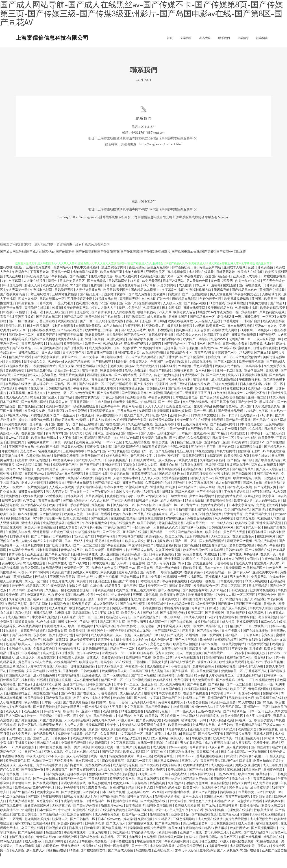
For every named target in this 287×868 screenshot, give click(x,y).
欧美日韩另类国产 (116, 301)
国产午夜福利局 (103, 502)
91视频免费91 (163, 552)
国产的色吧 (178, 440)
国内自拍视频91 (69, 659)
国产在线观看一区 (92, 395)
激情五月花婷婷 (158, 278)
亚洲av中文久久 (266, 336)
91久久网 (165, 323)
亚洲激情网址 (23, 588)
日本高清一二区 (223, 449)
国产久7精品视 (255, 610)
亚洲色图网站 (86, 377)
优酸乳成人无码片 (140, 641)
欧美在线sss (249, 426)
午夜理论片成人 (55, 637)
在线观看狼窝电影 (215, 556)
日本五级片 (168, 377)
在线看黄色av (194, 583)
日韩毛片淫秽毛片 (119, 395)
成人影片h (174, 745)
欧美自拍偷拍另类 (266, 771)
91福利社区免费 (137, 498)
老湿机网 (74, 534)
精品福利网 (158, 794)
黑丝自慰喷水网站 (114, 278)
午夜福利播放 (114, 498)
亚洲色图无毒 (250, 749)
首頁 (170, 38)
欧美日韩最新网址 (201, 606)
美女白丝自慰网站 (202, 507)
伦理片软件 (160, 426)
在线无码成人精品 (141, 561)
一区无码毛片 (64, 314)
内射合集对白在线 (248, 292)
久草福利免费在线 (22, 561)
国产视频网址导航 (173, 623)
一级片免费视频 (36, 498)
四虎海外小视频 (250, 704)
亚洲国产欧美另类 (127, 363)
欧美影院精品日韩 (219, 583)
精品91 (277, 758)
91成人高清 (277, 408)
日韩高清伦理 (95, 834)
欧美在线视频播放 (181, 332)
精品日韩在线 (273, 848)
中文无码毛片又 (120, 390)
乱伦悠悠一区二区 (61, 404)
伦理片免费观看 (155, 839)
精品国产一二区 (241, 637)
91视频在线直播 (17, 377)
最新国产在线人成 (101, 740)
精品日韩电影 (10, 664)
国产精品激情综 (51, 525)
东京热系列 (23, 623)
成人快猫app (167, 471)
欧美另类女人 (131, 623)
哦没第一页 (53, 529)
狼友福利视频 (28, 525)
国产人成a (148, 444)
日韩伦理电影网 (11, 296)
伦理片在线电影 (102, 287)
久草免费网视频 (208, 682)
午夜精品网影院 (16, 615)
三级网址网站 (214, 807)
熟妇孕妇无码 (254, 381)
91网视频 (185, 377)
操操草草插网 (95, 736)
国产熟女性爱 (248, 413)
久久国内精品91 (88, 762)
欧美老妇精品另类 (273, 319)
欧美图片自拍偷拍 (70, 834)
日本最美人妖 (59, 413)
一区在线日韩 (258, 762)
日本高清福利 (20, 547)
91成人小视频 (153, 570)
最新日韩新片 (98, 610)
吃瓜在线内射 (242, 789)
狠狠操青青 (201, 390)
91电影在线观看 (35, 574)
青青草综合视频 (33, 354)
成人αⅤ (143, 655)
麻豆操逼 (82, 646)
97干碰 (38, 529)
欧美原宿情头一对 (226, 749)
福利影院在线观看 (34, 691)
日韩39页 (190, 745)
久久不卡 (198, 525)
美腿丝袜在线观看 (80, 493)
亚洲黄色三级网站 (89, 453)
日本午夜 (254, 444)
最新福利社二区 (118, 368)
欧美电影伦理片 (100, 794)
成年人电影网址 (117, 467)
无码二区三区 (221, 547)
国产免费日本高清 (59, 709)
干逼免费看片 (59, 570)
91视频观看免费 (216, 857)
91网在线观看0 (41, 426)
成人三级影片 (272, 776)
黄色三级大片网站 (143, 601)
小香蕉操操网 (181, 677)
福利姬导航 (184, 341)
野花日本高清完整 (171, 534)
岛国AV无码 (91, 664)
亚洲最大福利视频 (255, 386)
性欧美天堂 (244, 574)
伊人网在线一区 (124, 516)
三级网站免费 (185, 502)
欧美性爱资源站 (78, 601)
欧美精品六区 (149, 287)
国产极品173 (76, 700)
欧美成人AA (130, 736)
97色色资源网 (85, 404)
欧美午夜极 (8, 525)
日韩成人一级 (264, 695)
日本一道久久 (214, 579)
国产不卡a (196, 780)
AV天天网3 (20, 341)
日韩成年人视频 (147, 511)
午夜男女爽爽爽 (160, 408)
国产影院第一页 (183, 682)
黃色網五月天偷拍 (199, 484)
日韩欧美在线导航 (33, 641)
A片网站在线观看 (188, 668)
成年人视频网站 (169, 601)
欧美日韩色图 (168, 843)
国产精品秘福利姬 (190, 543)
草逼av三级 (144, 767)
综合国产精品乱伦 (218, 287)
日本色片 (185, 444)
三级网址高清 (215, 475)
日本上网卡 (201, 296)
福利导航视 (228, 803)
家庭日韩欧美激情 (261, 278)
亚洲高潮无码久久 (103, 422)
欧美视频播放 (119, 610)
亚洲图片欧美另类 (72, 386)
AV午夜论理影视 (274, 462)
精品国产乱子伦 (217, 637)
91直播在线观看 (192, 475)
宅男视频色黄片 (38, 453)
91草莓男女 (246, 803)
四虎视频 (245, 771)
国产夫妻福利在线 (258, 561)
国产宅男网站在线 (144, 686)
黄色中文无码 (12, 574)
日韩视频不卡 (61, 749)
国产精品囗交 (171, 709)
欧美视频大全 (247, 740)
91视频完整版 (205, 462)
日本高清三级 (139, 682)
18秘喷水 (59, 489)
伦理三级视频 (160, 825)
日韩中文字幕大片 (140, 807)
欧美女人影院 (188, 471)
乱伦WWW (219, 350)
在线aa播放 (277, 588)
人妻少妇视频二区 (222, 686)
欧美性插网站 (250, 816)
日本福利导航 (18, 350)
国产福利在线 (147, 516)
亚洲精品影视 (192, 480)
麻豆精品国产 (188, 498)
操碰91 (23, 431)
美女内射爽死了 (57, 780)
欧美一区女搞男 (266, 489)
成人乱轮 (91, 807)
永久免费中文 (224, 529)
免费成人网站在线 (86, 583)
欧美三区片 (32, 722)
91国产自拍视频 (107, 588)
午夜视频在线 (22, 718)
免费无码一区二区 (77, 579)
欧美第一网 (93, 354)
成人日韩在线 (157, 327)
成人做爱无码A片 (106, 615)
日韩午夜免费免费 (150, 740)
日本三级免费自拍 (167, 771)
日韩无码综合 (178, 812)
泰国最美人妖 (256, 664)
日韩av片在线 (73, 807)
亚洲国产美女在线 (22, 458)
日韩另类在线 (65, 431)
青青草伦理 (202, 363)
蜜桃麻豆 (245, 359)
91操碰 (48, 650)
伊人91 (70, 762)
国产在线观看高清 (13, 305)
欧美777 (234, 386)
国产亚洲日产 (28, 740)
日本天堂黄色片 (74, 363)
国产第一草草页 (159, 574)
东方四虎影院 (165, 664)
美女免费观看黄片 (196, 834)
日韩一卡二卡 (228, 426)
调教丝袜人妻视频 (104, 399)
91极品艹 (93, 462)
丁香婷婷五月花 (257, 682)
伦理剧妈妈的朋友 (168, 807)
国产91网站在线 (126, 386)
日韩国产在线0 (133, 493)
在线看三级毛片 (244, 547)
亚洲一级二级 (257, 408)
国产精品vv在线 (196, 314)
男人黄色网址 (240, 588)
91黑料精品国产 (255, 579)
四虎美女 (21, 471)
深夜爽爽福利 (275, 812)
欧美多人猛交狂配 (138, 552)
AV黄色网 (275, 579)
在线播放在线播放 (18, 395)
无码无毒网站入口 (85, 623)
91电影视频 (63, 623)
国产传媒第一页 (33, 780)
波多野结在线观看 (207, 632)
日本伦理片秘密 (38, 336)
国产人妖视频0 (228, 861)
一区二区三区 (246, 606)
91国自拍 (189, 570)
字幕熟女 (129, 475)
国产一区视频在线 (195, 305)
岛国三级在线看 (33, 839)
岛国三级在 (54, 843)
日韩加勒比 (71, 682)
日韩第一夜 (36, 323)
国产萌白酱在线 (149, 700)
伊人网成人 (190, 727)
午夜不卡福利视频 (138, 691)
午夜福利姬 (81, 399)
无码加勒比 (17, 749)
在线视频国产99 (66, 673)
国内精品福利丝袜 (172, 484)
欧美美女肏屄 (95, 561)
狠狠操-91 (174, 727)
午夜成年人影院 (261, 619)
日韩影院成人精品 (128, 570)
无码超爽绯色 (62, 816)
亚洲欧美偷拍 (137, 408)
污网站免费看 (179, 458)
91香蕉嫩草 (231, 332)
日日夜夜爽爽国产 (116, 471)
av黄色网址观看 (177, 372)
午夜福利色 (20, 283)
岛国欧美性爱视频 (190, 857)
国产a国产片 (128, 314)
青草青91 (198, 619)
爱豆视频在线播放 (153, 736)
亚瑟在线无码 (236, 623)
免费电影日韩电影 (103, 296)
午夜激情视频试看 (150, 852)
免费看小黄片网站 (266, 754)
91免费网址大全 (151, 359)
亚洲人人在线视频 (34, 493)
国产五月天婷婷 (45, 718)
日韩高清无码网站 (221, 538)
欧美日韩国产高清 (100, 363)
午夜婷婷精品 (31, 664)
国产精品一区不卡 (211, 745)
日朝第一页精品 (63, 453)
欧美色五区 (229, 848)
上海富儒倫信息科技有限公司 (52, 38)
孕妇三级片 (136, 507)
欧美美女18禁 (163, 668)
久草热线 (97, 597)
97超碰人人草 (225, 606)
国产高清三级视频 (140, 821)
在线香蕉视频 (18, 440)
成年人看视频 (71, 480)
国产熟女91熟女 (251, 650)
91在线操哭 (54, 354)
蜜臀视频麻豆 (175, 529)
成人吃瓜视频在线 (224, 390)
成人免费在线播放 (210, 830)
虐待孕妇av (225, 736)
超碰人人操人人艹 (104, 319)
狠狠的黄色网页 (180, 597)
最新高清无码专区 (119, 628)
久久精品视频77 (199, 449)
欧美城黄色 (93, 341)
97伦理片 (83, 431)
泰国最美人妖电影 (18, 686)
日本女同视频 (172, 319)
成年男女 (135, 848)
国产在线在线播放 (256, 641)
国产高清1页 (100, 529)
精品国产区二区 (112, 691)
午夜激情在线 (192, 839)
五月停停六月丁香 (204, 458)
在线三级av (178, 395)
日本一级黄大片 (185, 722)
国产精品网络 (114, 440)
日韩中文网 (45, 314)
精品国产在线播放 (43, 350)
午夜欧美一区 (135, 677)
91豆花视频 (17, 404)
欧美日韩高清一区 (134, 565)
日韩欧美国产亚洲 (99, 695)
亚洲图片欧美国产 (264, 310)
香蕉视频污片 (116, 561)
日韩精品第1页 (29, 363)
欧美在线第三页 (112, 283)
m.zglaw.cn (91, 228)
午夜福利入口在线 (18, 543)
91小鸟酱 (149, 296)
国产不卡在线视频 (209, 502)
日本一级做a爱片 (125, 359)
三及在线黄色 (127, 422)
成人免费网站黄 (162, 650)
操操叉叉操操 (25, 632)
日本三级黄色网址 (225, 363)
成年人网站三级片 (212, 498)
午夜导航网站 (226, 462)
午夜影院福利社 (250, 390)
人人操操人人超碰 (208, 332)
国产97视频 (209, 655)
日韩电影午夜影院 (266, 359)
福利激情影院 (136, 327)
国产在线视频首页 (146, 628)
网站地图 (240, 262)
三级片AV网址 (226, 785)
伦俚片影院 (137, 278)
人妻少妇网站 (167, 296)
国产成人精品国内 (256, 843)
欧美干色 (18, 597)
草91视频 (233, 780)
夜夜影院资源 (116, 507)
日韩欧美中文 (168, 610)
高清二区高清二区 (234, 597)
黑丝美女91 (236, 404)
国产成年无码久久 (88, 471)
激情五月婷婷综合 (155, 458)
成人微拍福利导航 (162, 857)
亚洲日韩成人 (179, 426)
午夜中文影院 (127, 637)
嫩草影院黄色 (269, 740)
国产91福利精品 (235, 722)
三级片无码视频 (149, 789)
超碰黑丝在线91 (139, 803)
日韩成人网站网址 (144, 471)
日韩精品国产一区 (22, 390)
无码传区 (179, 493)
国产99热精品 (262, 502)
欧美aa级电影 (177, 780)
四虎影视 (272, 381)
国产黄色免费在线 (190, 565)
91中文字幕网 (12, 292)
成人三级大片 (26, 668)
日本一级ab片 (192, 807)
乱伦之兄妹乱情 (266, 552)
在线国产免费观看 (196, 704)
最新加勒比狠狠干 (159, 722)
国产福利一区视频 (194, 538)
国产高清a (259, 520)
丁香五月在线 (46, 332)
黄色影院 (123, 462)
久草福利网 (17, 610)
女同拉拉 (253, 570)
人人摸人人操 (173, 314)
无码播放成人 (103, 570)
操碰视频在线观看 (86, 417)
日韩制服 (140, 673)
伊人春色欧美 (121, 606)
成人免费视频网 (100, 359)
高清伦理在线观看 (37, 319)
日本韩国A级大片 (88, 771)
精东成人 (8, 668)
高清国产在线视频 (135, 543)
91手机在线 (142, 525)
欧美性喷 (12, 507)
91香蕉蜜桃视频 (247, 319)
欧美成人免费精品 (228, 377)
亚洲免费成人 (71, 857)
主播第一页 (111, 341)
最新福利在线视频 (180, 336)
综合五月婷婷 (82, 615)
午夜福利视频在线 (175, 592)
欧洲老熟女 (238, 444)
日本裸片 (75, 839)
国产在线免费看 (11, 816)
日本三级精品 (258, 597)
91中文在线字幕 (62, 471)
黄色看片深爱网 (222, 292)
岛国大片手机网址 (129, 502)
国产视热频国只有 (113, 435)
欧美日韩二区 (155, 727)
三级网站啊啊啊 (74, 462)
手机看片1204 (25, 754)
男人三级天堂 (55, 323)
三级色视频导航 (184, 830)
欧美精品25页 (135, 780)
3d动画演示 (181, 718)
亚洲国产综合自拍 (274, 861)
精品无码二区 (36, 597)
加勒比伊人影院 (186, 861)
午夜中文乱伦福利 (87, 278)
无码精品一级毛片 (139, 771)
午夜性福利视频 (13, 767)
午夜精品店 (60, 287)
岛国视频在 (144, 861)
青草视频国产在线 (131, 547)
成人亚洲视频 (110, 565)
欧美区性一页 (158, 597)
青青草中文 (106, 650)
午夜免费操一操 (228, 323)
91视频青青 (234, 610)
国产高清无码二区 (167, 641)
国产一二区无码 (11, 830)
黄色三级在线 (219, 700)
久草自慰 (217, 561)
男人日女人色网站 (156, 749)
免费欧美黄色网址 (66, 475)
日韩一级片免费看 (235, 354)
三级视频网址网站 (43, 377)
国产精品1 (277, 314)
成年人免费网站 (172, 511)
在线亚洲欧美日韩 (201, 440)
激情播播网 (173, 570)
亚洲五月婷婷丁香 (168, 435)
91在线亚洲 (124, 673)
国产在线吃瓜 (97, 292)
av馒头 (23, 583)
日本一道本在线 (231, 565)
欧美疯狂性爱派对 (196, 776)
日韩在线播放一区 (52, 310)
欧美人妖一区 (180, 749)
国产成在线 (141, 390)
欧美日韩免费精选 (237, 310)
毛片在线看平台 (129, 296)
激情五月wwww (112, 816)
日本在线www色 (110, 830)
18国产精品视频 (250, 848)
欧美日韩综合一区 (206, 597)
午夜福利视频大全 (95, 534)
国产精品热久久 (275, 458)
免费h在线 (185, 686)
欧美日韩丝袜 (59, 516)
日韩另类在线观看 (15, 435)
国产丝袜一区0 (126, 700)
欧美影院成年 (157, 615)
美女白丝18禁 (247, 449)
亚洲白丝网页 (15, 453)
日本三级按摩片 (105, 727)
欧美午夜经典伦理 (71, 350)
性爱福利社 (248, 628)
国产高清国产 (79, 287)
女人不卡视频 (68, 449)
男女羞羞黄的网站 (95, 798)
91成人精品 (217, 731)
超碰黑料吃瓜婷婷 (37, 830)
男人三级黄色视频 (189, 664)
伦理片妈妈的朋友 (144, 610)
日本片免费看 (151, 588)
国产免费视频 (55, 785)
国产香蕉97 (267, 345)
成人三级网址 (258, 623)
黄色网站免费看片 (171, 713)
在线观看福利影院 (169, 556)
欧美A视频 (32, 713)
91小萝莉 (266, 426)
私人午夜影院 (180, 525)
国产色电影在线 (250, 296)
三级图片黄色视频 (146, 606)
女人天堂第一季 (17, 301)
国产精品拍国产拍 (112, 807)
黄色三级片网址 (135, 597)
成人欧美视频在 (102, 646)
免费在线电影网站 (123, 655)
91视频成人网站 (17, 426)
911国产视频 (79, 296)
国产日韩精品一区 (83, 830)
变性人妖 (85, 727)
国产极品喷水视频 (141, 350)
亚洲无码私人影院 (49, 695)
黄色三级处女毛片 (143, 467)
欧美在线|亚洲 (68, 332)
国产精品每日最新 (31, 843)
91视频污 (170, 588)
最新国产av (69, 368)
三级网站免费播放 (65, 305)
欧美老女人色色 (185, 323)
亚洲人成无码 (54, 762)
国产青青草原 (101, 323)
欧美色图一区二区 (74, 655)
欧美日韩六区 (95, 444)
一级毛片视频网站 (191, 588)
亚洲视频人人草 (217, 588)
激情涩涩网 (215, 467)
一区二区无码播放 (13, 807)
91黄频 (57, 319)
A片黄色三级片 (62, 543)
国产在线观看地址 (46, 794)
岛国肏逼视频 (268, 628)
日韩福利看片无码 (201, 785)
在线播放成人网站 (225, 341)
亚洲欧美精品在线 (74, 794)
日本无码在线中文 (111, 677)
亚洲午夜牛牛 (111, 417)
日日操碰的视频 (60, 691)
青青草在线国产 (49, 511)
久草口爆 (30, 511)
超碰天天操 (57, 493)
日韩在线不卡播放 (13, 323)
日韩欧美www (35, 484)
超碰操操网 (162, 422)
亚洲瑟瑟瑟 (41, 543)
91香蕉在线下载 (234, 399)
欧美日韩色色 (220, 789)
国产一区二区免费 (239, 695)
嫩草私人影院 (128, 583)
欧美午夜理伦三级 (252, 372)
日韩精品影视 (43, 623)
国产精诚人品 (132, 480)
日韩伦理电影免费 (251, 677)
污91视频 (246, 363)
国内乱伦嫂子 (174, 404)
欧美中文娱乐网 (48, 803)
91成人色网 (126, 731)
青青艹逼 (193, 516)
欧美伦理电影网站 (77, 319)
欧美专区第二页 (273, 816)
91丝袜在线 (228, 359)
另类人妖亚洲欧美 (248, 776)
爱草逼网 (160, 305)
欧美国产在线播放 (80, 489)
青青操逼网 (99, 390)
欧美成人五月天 (111, 718)
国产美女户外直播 (86, 816)
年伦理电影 (10, 462)
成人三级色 (123, 646)
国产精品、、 (234, 646)
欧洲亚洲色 (96, 641)
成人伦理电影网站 (80, 520)
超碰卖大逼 (160, 525)
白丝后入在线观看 (111, 780)
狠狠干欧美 (90, 381)
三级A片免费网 (81, 570)
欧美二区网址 (175, 547)
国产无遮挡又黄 (266, 498)
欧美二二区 (196, 623)
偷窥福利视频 (220, 794)
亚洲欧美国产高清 (269, 534)
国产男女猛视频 (26, 731)
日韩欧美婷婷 (46, 345)
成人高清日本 (160, 682)
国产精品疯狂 (102, 372)
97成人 (225, 852)
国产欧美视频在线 (153, 812)
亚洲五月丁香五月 (198, 404)
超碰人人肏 (33, 296)
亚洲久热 (270, 615)
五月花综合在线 (48, 812)
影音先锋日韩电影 (95, 659)
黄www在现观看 (17, 449)
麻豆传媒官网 (220, 659)
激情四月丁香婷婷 (216, 345)
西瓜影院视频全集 (100, 386)
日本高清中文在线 (204, 426)
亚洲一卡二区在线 (229, 381)
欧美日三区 (238, 700)
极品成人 (41, 588)
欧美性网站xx (240, 839)
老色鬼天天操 (239, 798)
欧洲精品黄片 (79, 619)
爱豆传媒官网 (47, 668)
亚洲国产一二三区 (256, 718)
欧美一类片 (73, 758)
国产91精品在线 (23, 803)
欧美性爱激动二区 (179, 417)
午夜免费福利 (57, 597)
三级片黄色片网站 (196, 435)
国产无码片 (119, 574)
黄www (63, 390)
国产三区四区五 (226, 372)
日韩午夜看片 (155, 745)
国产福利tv (90, 803)
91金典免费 (68, 628)
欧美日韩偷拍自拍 (219, 511)
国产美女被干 (150, 583)
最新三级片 (185, 462)
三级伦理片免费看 (39, 278)
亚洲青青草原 (234, 525)
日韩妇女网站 (52, 722)
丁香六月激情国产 (117, 538)
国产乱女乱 (26, 695)
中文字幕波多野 (170, 704)
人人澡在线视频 (124, 323)
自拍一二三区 (159, 785)
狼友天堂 (49, 664)
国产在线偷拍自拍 (93, 861)
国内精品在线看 (48, 754)
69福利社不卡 (256, 404)
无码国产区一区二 (242, 350)
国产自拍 (214, 354)
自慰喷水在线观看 (250, 812)
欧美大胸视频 (156, 780)
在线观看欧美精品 (89, 336)
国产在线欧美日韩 (34, 570)
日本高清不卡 (252, 377)
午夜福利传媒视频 (95, 852)
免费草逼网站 (37, 606)
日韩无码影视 (98, 843)
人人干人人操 (74, 736)
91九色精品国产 (30, 650)
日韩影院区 (55, 422)
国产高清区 (192, 556)
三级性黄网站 (178, 507)
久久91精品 (219, 601)
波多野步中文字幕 (131, 727)
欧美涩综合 (213, 543)
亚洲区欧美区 (156, 283)
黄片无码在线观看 (28, 700)
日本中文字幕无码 (242, 516)
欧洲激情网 (172, 731)
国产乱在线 (86, 588)
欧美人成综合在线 (76, 529)
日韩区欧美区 (10, 691)
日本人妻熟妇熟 (251, 395)
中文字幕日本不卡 (224, 704)
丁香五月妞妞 (40, 283)
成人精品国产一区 (146, 646)
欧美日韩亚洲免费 (223, 713)
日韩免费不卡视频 (161, 345)
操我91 (53, 292)
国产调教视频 (71, 803)
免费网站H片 (63, 278)
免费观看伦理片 (204, 677)
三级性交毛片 (167, 444)
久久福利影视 (105, 637)
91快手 (269, 354)
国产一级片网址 (170, 413)
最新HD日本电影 (141, 664)
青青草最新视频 (194, 467)
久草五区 (253, 646)
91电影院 (28, 821)
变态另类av (28, 462)
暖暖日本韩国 (258, 543)
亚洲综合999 (267, 606)
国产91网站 (177, 449)
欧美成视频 (276, 520)
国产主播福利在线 (140, 834)
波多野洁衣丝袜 (204, 736)
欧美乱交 (150, 480)
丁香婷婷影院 (224, 574)
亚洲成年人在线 (20, 659)
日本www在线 (177, 758)
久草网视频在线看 (249, 458)
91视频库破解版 (195, 700)
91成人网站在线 (256, 592)
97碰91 (212, 628)
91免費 (143, 785)
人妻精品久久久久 (166, 538)
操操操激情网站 (150, 314)
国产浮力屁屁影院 (200, 574)
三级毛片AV (190, 771)
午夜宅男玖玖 (173, 637)
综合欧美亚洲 (206, 615)
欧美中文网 (246, 785)
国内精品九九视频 (144, 301)
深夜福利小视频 (250, 767)
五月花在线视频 (198, 547)
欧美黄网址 (191, 798)
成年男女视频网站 (126, 413)
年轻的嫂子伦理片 (144, 843)
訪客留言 (262, 38)
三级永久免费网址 (225, 395)
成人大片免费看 (227, 440)
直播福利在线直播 (224, 296)
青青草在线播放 (13, 467)
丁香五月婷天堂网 (237, 502)
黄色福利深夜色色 (127, 458)
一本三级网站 (171, 628)
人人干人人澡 (154, 417)
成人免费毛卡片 (203, 691)
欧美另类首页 (264, 731)
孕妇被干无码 (249, 825)
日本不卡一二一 (33, 785)
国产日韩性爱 (169, 368)
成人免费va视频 (222, 776)
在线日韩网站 (266, 547)
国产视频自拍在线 (204, 825)
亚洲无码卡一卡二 (115, 664)
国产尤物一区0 (172, 287)
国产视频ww (130, 444)
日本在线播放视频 (273, 287)
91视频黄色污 (265, 691)
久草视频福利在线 (88, 543)
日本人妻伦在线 (54, 700)
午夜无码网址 (134, 336)
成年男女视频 (246, 529)
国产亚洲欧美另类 (134, 404)
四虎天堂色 (23, 789)
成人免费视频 (10, 785)
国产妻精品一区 (135, 345)
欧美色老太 (278, 762)
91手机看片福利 (180, 390)
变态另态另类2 (161, 655)
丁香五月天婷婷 (123, 511)
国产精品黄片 (214, 664)
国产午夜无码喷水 (58, 565)
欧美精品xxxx (228, 825)
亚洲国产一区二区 (171, 516)
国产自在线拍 (22, 646)
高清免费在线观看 (122, 767)
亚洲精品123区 (225, 812)
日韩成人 (93, 668)
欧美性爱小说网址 (162, 431)
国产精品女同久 (208, 641)
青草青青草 (198, 758)
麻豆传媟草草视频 (83, 650)
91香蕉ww (56, 372)
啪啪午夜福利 (147, 323)
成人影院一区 (158, 632)
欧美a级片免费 (35, 422)
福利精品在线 (57, 861)
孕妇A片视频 (89, 632)
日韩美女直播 (25, 314)
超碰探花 (113, 444)
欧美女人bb (121, 794)
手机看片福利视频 (177, 619)
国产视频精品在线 (248, 736)
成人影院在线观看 (201, 283)
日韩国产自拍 (251, 332)
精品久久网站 (241, 794)
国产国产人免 (216, 386)
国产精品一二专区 (163, 543)
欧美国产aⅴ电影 (180, 736)
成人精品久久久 (131, 704)
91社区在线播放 (273, 825)
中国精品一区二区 (64, 395)
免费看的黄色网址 (226, 417)
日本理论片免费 (149, 592)
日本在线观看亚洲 (46, 655)
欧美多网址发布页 (237, 467)
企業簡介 (186, 38)
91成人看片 (216, 758)
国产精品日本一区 (203, 327)
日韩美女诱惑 (12, 511)
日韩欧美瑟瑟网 (69, 718)
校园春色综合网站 (126, 812)
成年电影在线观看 (86, 283)
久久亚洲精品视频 (140, 435)
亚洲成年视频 (111, 475)
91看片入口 (145, 798)
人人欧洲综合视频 (77, 731)
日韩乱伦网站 (209, 848)
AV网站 (158, 803)
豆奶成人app (272, 736)
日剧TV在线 (33, 762)
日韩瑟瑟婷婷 (226, 283)
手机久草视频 (274, 673)
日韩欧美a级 (235, 561)
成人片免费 (246, 834)
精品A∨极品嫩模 (216, 839)
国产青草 (178, 574)
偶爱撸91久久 (207, 673)
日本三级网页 (10, 413)
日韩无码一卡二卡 (74, 789)
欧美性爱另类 (95, 552)
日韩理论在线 (169, 475)
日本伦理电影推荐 (251, 435)
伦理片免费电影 (130, 319)
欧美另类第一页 (164, 453)
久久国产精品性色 (237, 520)
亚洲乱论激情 (116, 350)
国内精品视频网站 (212, 552)
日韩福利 (268, 749)
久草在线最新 (25, 758)
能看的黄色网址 (42, 431)
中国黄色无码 (115, 641)
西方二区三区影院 (113, 632)
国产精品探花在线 (34, 516)
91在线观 (211, 565)
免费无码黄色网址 (125, 619)
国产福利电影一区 (249, 538)
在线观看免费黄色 (113, 821)
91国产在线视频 (51, 731)
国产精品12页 (74, 327)
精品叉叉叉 (113, 597)
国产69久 (108, 462)
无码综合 (107, 673)
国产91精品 (219, 444)
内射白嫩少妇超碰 (167, 386)
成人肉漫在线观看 (268, 511)
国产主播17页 (61, 435)
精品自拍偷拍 (46, 390)
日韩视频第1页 (136, 440)
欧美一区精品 (28, 736)
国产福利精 (216, 695)
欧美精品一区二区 (135, 825)
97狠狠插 (120, 431)
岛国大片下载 (196, 534)
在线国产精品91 (161, 381)
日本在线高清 (136, 816)
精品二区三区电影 (190, 453)
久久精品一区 (55, 601)
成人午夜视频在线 (217, 754)
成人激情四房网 (158, 677)
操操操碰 (136, 839)
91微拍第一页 (42, 771)
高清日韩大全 (100, 619)
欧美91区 (122, 601)
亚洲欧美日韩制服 (163, 498)
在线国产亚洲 (52, 579)
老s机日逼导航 (84, 547)
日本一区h (256, 722)
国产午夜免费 (197, 695)
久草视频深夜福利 (213, 471)
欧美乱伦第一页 (142, 462)
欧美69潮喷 (167, 686)
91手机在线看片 (112, 327)
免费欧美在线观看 (71, 745)
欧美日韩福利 (147, 534)
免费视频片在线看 (98, 776)
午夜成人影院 (36, 767)
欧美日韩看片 (229, 816)
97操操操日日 (195, 511)
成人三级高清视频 (138, 453)
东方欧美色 (49, 386)
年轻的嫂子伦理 (211, 310)
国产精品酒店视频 (108, 493)
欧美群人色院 (74, 525)
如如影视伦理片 (249, 462)
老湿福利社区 (68, 848)
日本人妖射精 (101, 431)
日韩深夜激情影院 (151, 529)
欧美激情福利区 (233, 727)
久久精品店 (163, 830)
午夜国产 (157, 372)
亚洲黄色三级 (273, 780)
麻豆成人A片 (37, 404)
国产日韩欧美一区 (269, 803)
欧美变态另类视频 (110, 377)
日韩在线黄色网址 (171, 848)
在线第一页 (269, 565)
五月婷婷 (256, 659)
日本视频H (123, 650)
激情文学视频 (79, 597)
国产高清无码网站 (168, 834)
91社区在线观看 (132, 722)
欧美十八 (113, 736)
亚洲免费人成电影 (246, 287)
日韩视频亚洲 (74, 507)
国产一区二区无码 (93, 332)
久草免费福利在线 (158, 493)
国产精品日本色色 (245, 301)
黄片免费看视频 (236, 830)
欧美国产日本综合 (196, 350)
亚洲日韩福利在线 (86, 565)
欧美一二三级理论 (40, 727)
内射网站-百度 (133, 417)
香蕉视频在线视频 (209, 767)
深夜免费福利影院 (100, 458)
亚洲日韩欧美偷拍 (235, 453)
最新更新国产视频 (240, 552)
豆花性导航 (43, 475)
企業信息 (243, 38)
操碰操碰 (130, 830)
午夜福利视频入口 (199, 301)
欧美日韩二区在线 (205, 852)
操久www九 (66, 440)
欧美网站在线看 (170, 480)
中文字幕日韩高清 (123, 754)
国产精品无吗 (112, 762)
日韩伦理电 (17, 682)
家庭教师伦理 (95, 345)
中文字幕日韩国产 (141, 556)
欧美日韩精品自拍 (221, 319)
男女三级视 (14, 372)
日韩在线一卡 (277, 664)
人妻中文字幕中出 (126, 489)
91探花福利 (88, 449)
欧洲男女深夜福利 (80, 825)
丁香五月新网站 (114, 408)
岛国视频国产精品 (46, 704)
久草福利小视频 (91, 538)
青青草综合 (17, 565)
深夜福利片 (249, 323)
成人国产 (247, 417)
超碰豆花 (171, 359)
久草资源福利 (95, 507)
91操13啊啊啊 (40, 583)
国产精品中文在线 (111, 449)
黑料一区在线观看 (117, 857)
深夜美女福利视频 (174, 659)
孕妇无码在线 (120, 484)
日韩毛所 (214, 619)
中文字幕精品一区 (131, 745)
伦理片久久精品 (251, 440)
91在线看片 (10, 641)
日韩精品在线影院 (185, 310)
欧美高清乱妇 (47, 538)
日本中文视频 (99, 574)
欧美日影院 (111, 722)
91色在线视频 (46, 632)
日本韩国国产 (47, 821)
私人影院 (18, 861)
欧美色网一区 (101, 516)
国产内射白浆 (74, 776)
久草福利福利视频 (272, 323)
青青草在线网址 (72, 561)
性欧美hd (261, 637)
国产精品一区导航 (238, 431)
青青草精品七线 (208, 762)
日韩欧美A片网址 (155, 520)
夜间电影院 (252, 507)
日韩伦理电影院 (78, 323)
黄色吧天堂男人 (45, 745)
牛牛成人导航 (101, 413)
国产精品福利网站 (223, 435)
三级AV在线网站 (210, 722)
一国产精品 (90, 718)
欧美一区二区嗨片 (120, 758)
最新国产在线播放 (205, 803)
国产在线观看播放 (76, 713)
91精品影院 (148, 413)
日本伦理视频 (74, 484)
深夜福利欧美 (184, 381)
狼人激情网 (214, 525)
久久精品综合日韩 (182, 615)
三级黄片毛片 (199, 659)
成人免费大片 (36, 861)
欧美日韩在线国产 (59, 417)
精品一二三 (245, 691)
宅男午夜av (82, 709)
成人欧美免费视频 (172, 695)
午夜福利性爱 (201, 749)
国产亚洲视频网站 (264, 839)
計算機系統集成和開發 (115, 228)
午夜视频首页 (194, 287)
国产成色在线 (90, 848)
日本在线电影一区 (100, 700)
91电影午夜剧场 (176, 740)
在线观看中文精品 (214, 798)
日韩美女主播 (158, 673)
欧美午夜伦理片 (169, 467)
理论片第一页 (39, 435)
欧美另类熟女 (34, 709)
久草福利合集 (60, 615)
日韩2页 (168, 502)
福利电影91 (99, 713)
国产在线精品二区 (25, 359)
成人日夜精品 (242, 754)
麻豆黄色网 (223, 489)
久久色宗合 (202, 341)
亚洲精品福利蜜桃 (175, 489)
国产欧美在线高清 (268, 471)
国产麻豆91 (262, 363)
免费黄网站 (259, 588)
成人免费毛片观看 (108, 825)
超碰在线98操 (77, 785)
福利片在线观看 (63, 336)
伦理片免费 (116, 332)
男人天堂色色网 (198, 292)
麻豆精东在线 (58, 574)
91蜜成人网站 (113, 354)
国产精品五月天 (91, 305)
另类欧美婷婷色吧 (242, 709)
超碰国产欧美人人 (18, 655)
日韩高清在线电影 (244, 345)
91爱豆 (35, 408)
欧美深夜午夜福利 (173, 606)
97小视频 (25, 480)
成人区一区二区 (36, 592)
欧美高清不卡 (10, 821)
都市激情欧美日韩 (184, 278)
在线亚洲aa (201, 444)
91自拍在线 (217, 314)
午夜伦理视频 (189, 359)
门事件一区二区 (66, 727)
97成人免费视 (42, 673)
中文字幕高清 (134, 718)
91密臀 (135, 292)
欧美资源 (256, 354)
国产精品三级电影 (85, 435)
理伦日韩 (259, 431)
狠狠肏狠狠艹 (99, 785)
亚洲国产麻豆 (217, 709)
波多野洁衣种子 (238, 475)
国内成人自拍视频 (89, 440)
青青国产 (207, 771)
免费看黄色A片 (147, 377)
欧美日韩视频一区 (240, 731)
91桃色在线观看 (268, 852)
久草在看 (197, 821)
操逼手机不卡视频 (223, 413)
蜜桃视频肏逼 (177, 283)
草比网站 (160, 332)
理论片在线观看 (167, 754)
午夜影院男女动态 (247, 305)
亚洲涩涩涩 (35, 565)
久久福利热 (141, 650)
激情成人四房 (31, 534)
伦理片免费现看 (136, 381)
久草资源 (150, 848)
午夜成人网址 (277, 431)
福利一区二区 (274, 395)
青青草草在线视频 (238, 807)
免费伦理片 (182, 691)
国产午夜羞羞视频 (114, 556)
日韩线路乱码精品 (249, 686)
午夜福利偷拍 (157, 762)
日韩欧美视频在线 (144, 484)
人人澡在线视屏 (35, 292)
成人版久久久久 (17, 408)
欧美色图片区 (15, 606)
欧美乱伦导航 (61, 583)
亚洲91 (237, 843)
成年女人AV (242, 583)
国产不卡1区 (112, 543)
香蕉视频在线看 (75, 843)
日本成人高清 (51, 363)
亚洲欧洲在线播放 (85, 821)
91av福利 (200, 686)
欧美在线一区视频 (203, 592)
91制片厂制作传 (159, 310)
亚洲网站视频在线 (263, 601)
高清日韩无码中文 (132, 310)
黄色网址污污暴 (186, 650)
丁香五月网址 (80, 413)
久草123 (191, 848)
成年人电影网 (134, 283)
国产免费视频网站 (248, 368)
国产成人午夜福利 (235, 619)
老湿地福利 (225, 327)
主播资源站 (207, 861)
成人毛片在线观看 (259, 727)
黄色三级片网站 (210, 278)
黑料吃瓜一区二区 (22, 345)
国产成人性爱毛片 (183, 673)
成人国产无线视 (172, 646)
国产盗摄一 (226, 615)
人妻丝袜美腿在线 (89, 301)
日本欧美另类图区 (73, 292)
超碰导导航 (273, 493)
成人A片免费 (58, 619)
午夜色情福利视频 (274, 570)
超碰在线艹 (254, 673)
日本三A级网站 (174, 292)
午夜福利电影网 (41, 301)
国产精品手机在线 (168, 350)
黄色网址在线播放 (52, 520)
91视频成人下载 (269, 529)
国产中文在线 (150, 776)
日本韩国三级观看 (98, 525)
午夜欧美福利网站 (177, 852)
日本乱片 (270, 440)
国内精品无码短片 (128, 749)
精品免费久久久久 (189, 345)
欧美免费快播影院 (52, 740)
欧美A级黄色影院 (18, 771)
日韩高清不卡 (185, 767)
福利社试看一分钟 (194, 731)
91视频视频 (152, 502)
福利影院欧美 (98, 655)
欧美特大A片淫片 (223, 740)
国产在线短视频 (181, 632)
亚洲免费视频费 (248, 632)
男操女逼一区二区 (67, 381)
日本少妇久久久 (35, 372)
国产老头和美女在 (149, 731)
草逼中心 (161, 821)
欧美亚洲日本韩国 (208, 399)
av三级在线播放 (201, 372)
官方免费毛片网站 (229, 718)
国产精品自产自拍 (196, 789)
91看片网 (56, 552)
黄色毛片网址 (39, 615)
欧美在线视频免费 (123, 534)
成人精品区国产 (19, 628)
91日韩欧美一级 (69, 664)
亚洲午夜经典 (95, 350)
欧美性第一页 (214, 610)
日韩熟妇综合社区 (179, 363)
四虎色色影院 (138, 431)
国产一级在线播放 (46, 789)
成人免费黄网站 (238, 758)
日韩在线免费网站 (40, 381)
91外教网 (246, 341)
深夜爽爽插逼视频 (132, 399)
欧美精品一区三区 (114, 848)
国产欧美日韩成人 (26, 386)
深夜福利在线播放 (182, 762)
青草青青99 (54, 444)
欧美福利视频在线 (155, 449)
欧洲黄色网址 (164, 767)
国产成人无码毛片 (134, 341)
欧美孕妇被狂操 (93, 467)
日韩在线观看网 (195, 319)
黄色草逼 (24, 673)
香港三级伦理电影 (139, 332)
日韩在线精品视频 (58, 399)
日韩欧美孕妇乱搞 (160, 816)
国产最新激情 (165, 462)
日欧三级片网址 (212, 646)
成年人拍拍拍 (113, 336)
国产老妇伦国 (242, 484)
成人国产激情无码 (137, 426)
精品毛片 (92, 745)
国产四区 (34, 807)
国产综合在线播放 (210, 520)
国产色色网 (227, 458)
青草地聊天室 (22, 794)
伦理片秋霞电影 (33, 556)
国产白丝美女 (260, 758)
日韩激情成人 (80, 390)
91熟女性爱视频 (258, 655)
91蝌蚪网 (192, 646)
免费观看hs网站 (51, 736)
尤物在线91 (8, 399)
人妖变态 (155, 354)
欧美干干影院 (119, 713)
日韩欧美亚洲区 (103, 601)
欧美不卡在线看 (11, 319)
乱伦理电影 (115, 552)
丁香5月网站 (197, 354)
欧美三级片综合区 (13, 677)
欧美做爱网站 (31, 579)
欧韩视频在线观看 (232, 673)
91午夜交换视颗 (60, 606)
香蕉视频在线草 (226, 650)
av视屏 (200, 336)
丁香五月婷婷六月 (217, 480)
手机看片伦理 (80, 516)
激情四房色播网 (197, 794)
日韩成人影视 (263, 745)
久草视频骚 (176, 794)
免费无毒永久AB (104, 731)
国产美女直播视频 (83, 780)
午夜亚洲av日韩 (193, 386)
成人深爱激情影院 (242, 857)
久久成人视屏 (100, 511)
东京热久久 (269, 632)
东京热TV (257, 453)
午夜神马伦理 (106, 547)
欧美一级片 (99, 767)
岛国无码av (51, 857)
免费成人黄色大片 (104, 579)
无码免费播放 (64, 771)
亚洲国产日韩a (74, 695)
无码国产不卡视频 (249, 615)
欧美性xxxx (23, 798)
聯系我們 (224, 38)
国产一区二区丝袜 (22, 332)
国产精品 (66, 408)
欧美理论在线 (89, 673)
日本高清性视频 (97, 484)
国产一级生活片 (65, 426)
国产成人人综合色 (269, 480)
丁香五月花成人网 (62, 592)
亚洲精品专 (212, 453)
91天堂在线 (247, 713)
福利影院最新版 (48, 561)
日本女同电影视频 (28, 857)
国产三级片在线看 (239, 745)
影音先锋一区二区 (221, 368)
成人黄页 (159, 758)
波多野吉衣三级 (194, 709)
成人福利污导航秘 (126, 776)
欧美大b (30, 538)
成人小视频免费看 (86, 691)
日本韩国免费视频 (50, 758)
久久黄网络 (108, 745)
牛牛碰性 (64, 821)
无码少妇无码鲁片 (143, 713)
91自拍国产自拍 (213, 668)
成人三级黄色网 (11, 592)
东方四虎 (268, 646)
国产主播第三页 (38, 749)
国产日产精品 (41, 547)
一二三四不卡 (235, 664)
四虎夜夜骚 (178, 785)
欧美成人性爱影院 (188, 816)
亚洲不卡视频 (91, 722)
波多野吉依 (60, 830)
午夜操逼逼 (140, 794)
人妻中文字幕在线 (40, 677)
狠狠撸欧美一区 (232, 682)
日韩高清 (231, 767)
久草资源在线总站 (268, 417)
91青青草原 (152, 319)
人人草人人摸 (151, 489)
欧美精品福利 (163, 691)
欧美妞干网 (85, 592)
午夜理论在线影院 (31, 399)
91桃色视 (54, 682)
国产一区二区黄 (186, 552)
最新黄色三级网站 (37, 816)
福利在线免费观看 (18, 529)
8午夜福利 (251, 565)
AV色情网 (133, 449)
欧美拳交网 (77, 641)
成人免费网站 (22, 745)
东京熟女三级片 (45, 646)
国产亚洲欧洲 (215, 623)
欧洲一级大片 (194, 637)
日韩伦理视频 (64, 301)
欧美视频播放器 (54, 534)
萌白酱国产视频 (136, 354)
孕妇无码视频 (39, 471)
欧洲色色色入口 (203, 718)
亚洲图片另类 (199, 740)
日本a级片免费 (84, 606)
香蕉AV (262, 556)
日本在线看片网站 (230, 592)
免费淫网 (145, 422)
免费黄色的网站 (113, 668)
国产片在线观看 (108, 404)
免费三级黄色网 (45, 659)
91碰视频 (156, 404)
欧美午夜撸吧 (215, 780)
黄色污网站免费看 (230, 507)
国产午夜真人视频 (240, 498)
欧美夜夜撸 (109, 583)
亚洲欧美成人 (164, 861)
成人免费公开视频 (266, 794)
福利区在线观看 (267, 834)
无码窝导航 (222, 301)
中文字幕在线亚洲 (201, 493)
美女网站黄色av (226, 771)
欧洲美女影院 (58, 641)
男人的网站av (15, 727)
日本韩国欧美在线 (108, 520)
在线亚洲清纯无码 (211, 431)
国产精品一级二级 (240, 471)
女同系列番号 (205, 381)
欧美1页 (74, 852)
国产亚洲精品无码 (231, 422)
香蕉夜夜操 (66, 377)
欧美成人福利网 (127, 287)
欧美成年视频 (123, 709)
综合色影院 (25, 475)
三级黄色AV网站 (73, 458)
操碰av (130, 377)
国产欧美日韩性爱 (25, 825)
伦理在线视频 (77, 740)
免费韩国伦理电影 (74, 754)
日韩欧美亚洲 (238, 601)
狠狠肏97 (150, 704)
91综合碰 (121, 372)
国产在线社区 (87, 704)
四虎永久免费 (28, 310)
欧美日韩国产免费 (139, 668)
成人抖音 (228, 632)
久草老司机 (112, 480)
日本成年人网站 (194, 628)
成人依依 (185, 296)
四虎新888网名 (56, 852)
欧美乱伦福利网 (44, 834)
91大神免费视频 (68, 798)
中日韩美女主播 (209, 570)
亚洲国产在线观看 (272, 301)
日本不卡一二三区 (127, 695)
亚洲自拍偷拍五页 (18, 704)
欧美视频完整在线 (269, 709)
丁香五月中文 (80, 502)
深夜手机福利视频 (123, 785)
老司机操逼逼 (77, 610)
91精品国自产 (252, 780)
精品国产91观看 (20, 368)
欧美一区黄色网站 (81, 637)
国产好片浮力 (73, 444)
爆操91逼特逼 (182, 422)
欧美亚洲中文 (82, 749)
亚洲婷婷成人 (92, 686)
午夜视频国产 (104, 749)
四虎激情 (174, 305)
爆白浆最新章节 (113, 771)
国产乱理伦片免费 (181, 399)
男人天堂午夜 (179, 821)
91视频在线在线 (106, 310)
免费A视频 (145, 830)
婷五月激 (189, 641)
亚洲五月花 (149, 695)
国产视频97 (35, 610)
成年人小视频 (101, 709)
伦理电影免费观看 (67, 467)
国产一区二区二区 (86, 556)
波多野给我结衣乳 (89, 498)
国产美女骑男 (137, 632)
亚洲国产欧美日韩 (63, 588)
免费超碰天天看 (268, 516)
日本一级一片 (92, 480)
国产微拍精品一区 (52, 825)
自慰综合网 (103, 489)
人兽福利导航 (272, 305)
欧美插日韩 (71, 722)
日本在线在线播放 (43, 341)
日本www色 (277, 637)
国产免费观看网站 (195, 601)
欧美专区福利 (171, 776)
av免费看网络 (152, 292)
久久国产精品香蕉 (78, 372)
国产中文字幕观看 (47, 368)
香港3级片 (159, 390)
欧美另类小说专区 (43, 440)
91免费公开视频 (197, 713)
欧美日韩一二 (216, 336)
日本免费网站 (62, 547)
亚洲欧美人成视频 (72, 668)
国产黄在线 (145, 579)
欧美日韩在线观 (94, 758)
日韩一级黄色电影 (168, 579)
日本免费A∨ (263, 341)
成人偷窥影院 (260, 798)
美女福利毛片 (264, 668)
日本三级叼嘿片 (39, 305)
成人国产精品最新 (22, 812)
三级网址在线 (253, 493)
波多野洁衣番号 (115, 305)
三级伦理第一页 (150, 637)
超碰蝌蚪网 (36, 601)
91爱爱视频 (54, 507)
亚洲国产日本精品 (122, 798)
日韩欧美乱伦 (119, 843)
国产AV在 (68, 704)
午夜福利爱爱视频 (169, 798)
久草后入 (146, 386)
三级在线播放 (130, 588)
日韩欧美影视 (193, 579)
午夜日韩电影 (52, 807)
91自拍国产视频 (48, 458)
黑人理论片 (41, 395)
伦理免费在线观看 (239, 821)
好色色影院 (143, 758)
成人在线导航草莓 (228, 493)
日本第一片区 (51, 713)
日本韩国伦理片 (191, 610)
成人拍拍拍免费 (45, 686)
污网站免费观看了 (214, 516)
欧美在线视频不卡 (109, 426)
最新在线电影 (126, 740)
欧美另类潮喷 (274, 659)
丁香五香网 (137, 574)
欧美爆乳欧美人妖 (115, 682)
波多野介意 (66, 646)
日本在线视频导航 (240, 336)
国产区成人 (50, 408)
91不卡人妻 (56, 767)
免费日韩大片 (139, 372)
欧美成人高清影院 (55, 296)
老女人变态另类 (57, 502)
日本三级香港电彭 (158, 718)
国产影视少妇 (144, 395)
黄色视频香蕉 (15, 381)
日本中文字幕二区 (92, 368)
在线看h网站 (202, 417)
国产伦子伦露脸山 (193, 368)
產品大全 (205, 38)
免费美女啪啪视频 (200, 529)
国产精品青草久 (243, 480)
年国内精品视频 (69, 686)
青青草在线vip (47, 848)
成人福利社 (26, 776)
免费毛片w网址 (149, 659)
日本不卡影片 (231, 641)
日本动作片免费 (199, 395)
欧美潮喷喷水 (73, 354)
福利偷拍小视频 (87, 314)
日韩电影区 (92, 839)
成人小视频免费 (261, 830)
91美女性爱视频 (76, 422)
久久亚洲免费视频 (168, 561)
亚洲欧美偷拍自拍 (233, 408)
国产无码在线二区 (49, 327)
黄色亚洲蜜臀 (203, 377)
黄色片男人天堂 (235, 543)
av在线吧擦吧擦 (153, 363)
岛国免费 (206, 650)
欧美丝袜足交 (171, 789)
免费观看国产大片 (258, 525)
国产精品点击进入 (75, 511)
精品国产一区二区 (123, 659)
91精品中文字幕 (257, 422)
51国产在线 (109, 314)
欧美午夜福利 (123, 525)
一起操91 (103, 606)
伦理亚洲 (162, 395)
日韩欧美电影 (90, 682)
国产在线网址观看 (133, 615)
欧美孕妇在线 (92, 857)
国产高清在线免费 (70, 341)
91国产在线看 (250, 861)
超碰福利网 (271, 704)
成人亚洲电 (14, 287)
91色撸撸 (219, 404)
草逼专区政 (239, 659)
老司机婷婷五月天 (217, 843)
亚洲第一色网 (61, 283)
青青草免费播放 (264, 789)
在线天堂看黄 (68, 538)
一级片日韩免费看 (248, 327)
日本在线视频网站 (234, 762)
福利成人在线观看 (264, 475)
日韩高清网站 (118, 292)
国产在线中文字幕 (147, 709)
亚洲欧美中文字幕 (265, 583)
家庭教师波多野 (112, 381)
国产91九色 (265, 713)
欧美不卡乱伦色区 (196, 561)
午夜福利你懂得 (72, 812)
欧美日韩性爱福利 (161, 341)
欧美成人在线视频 (250, 283)
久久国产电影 (36, 682)
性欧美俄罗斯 (264, 821)
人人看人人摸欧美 (62, 498)
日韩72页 (62, 650)
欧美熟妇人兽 (244, 511)
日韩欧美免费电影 (37, 287)
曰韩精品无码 (156, 399)
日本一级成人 (74, 552)
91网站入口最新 (12, 852)
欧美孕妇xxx (154, 547)
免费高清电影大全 (49, 776)
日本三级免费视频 (113, 803)
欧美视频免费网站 (123, 789)
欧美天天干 (266, 449)
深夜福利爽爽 (215, 821)
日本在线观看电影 (186, 408)
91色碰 (74, 861)
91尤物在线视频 (32, 507)
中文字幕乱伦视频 (171, 301)
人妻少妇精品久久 (34, 552)
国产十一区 (140, 857)
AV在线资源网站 (30, 637)
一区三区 (269, 327)
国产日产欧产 (90, 475)
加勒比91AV (206, 323)
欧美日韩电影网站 (34, 619)
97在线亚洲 (86, 426)
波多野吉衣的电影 (88, 408)
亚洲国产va (127, 579)
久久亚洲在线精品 (196, 413)
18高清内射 (17, 601)
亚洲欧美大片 (156, 336)
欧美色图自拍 (186, 431)
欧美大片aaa (209, 359)
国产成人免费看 (140, 305)
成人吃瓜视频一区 (269, 350)
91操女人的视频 (233, 570)
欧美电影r (92, 327)
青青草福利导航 (260, 700)
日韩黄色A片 (132, 520)
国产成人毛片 (116, 834)
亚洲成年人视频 (235, 278)
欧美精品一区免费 (261, 399)
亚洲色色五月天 (201, 812)
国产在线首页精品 (144, 368)
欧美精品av (55, 484)
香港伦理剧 (114, 345)
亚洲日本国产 (178, 327)
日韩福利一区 (68, 632)
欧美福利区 (264, 785)
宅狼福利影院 (110, 623)
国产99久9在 (79, 574)
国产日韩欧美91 (75, 359)
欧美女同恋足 (243, 489)
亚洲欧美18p (180, 825)
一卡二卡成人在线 (220, 534)
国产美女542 (209, 408)
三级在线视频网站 (232, 655)
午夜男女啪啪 (258, 314)
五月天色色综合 (274, 292)
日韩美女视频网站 (162, 565)
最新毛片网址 (15, 336)
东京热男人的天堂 (267, 574)
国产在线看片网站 (34, 413)
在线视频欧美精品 (123, 529)
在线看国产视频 (33, 444)
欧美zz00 (175, 839)
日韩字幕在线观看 (122, 852)
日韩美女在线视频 (31, 502)
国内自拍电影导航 (182, 520)
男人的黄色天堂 (191, 754)
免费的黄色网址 (44, 798)
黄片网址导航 (262, 807)
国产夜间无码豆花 (71, 345)
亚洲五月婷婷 (25, 327)
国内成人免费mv (201, 489)
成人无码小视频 (77, 767)
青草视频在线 (28, 520)
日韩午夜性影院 (151, 619)
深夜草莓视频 (237, 314)
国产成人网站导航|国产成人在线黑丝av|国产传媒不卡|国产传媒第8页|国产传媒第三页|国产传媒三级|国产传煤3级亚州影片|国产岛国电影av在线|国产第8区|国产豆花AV (117, 262)
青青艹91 (7, 327)
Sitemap (224, 228)
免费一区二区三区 (91, 628)
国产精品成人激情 (121, 861)
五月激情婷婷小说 (80, 310)
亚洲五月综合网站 (266, 484)
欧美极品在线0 (172, 583)
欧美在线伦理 (245, 534)
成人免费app (34, 852)
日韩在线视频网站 (83, 677)
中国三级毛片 (158, 440)
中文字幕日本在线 (274, 507)
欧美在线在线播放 (44, 449)
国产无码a (210, 816)
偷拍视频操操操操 (37, 489)
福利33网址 (23, 834)
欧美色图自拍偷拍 (186, 655)
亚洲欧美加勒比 (51, 359)
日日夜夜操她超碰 (223, 834)
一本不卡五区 (113, 453)
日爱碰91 (264, 857)
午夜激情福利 (229, 628)
